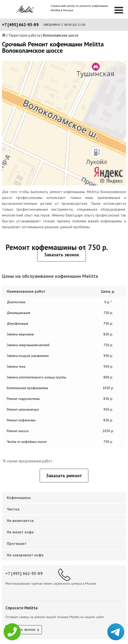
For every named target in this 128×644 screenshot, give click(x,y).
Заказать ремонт (64, 476)
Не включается (20, 520)
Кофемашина (19, 498)
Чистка (13, 509)
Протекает (17, 543)
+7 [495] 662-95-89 (20, 25)
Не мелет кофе (20, 532)
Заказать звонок (62, 255)
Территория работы (24, 36)
